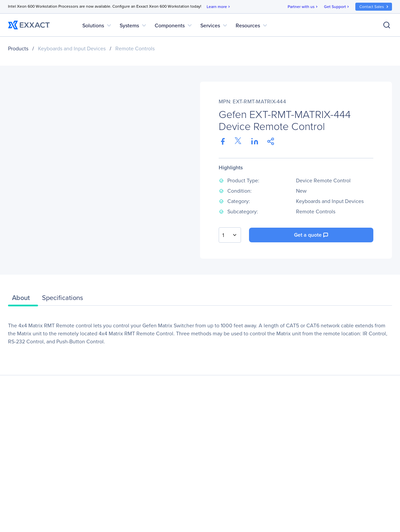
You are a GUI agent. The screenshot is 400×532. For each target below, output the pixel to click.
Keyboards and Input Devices (72, 48)
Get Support (337, 7)
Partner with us (303, 7)
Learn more (219, 7)
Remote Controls (135, 48)
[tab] (23, 299)
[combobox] (230, 235)
